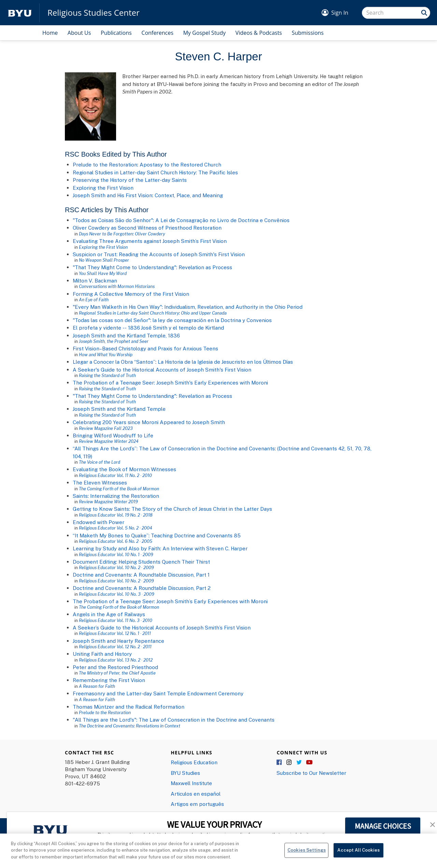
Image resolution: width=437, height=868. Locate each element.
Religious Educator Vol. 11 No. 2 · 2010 (115, 475)
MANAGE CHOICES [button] (383, 826)
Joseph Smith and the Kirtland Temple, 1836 (126, 335)
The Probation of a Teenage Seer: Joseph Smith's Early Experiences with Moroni (170, 382)
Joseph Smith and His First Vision (112, 195)
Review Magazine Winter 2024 (109, 441)
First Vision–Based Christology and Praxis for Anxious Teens (145, 348)
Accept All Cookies (358, 854)
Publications (116, 33)
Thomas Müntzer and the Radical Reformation (129, 707)
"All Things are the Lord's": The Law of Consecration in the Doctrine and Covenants (174, 720)
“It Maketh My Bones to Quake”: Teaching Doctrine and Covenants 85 (157, 535)
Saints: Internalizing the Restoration (116, 496)
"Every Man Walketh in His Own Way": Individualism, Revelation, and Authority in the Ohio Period (188, 307)
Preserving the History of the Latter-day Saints (130, 180)
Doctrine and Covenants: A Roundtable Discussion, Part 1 (141, 575)
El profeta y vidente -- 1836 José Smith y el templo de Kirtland (148, 328)
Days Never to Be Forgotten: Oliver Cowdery (122, 234)
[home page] (20, 13)
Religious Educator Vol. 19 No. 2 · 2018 (116, 515)
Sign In (340, 13)
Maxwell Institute (191, 783)
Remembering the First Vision (109, 680)
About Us (79, 33)
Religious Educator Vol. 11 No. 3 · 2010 (116, 620)
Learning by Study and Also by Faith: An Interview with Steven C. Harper (160, 548)
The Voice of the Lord (100, 462)
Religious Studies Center (94, 13)
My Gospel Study (204, 33)
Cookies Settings (307, 854)
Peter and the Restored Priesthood (115, 667)
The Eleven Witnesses (100, 482)
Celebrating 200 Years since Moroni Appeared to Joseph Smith (149, 422)
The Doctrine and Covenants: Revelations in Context (130, 726)
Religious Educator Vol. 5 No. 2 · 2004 (115, 528)
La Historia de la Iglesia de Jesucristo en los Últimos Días (225, 362)
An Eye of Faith (94, 300)
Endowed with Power (98, 522)
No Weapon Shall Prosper (104, 260)
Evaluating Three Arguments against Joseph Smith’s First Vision (150, 241)
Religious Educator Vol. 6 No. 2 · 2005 (116, 541)
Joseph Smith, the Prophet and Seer (114, 341)
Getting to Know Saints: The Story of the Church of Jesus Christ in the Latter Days (172, 509)
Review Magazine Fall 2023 (106, 428)
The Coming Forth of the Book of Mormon (119, 489)
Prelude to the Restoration (105, 164)
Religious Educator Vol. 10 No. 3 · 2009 (116, 594)
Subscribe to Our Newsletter (311, 773)
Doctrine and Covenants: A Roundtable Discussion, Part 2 (142, 588)
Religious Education (194, 762)
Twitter (299, 763)
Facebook (280, 763)
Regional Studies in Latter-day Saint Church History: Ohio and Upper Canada (153, 313)
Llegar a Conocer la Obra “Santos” (114, 362)
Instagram (290, 763)
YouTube (309, 763)
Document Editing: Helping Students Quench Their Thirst (141, 562)
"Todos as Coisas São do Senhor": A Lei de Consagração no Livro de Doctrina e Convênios (181, 220)
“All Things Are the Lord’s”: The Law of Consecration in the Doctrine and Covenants (174, 448)
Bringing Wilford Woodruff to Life (113, 435)
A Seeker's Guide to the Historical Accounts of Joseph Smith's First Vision (162, 370)
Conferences (157, 33)
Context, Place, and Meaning (189, 195)
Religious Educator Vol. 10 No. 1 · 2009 (116, 554)
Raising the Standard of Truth (107, 375)
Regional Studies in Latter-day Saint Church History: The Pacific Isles (155, 172)
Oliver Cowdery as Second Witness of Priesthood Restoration (147, 228)
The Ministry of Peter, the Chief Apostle (117, 673)
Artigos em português (197, 804)
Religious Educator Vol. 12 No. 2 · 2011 (115, 647)
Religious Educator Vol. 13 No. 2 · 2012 (116, 660)
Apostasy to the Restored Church (180, 164)
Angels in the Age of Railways (109, 614)
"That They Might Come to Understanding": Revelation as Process (152, 267)
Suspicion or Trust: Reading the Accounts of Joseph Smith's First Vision (159, 254)
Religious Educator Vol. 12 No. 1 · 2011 (115, 633)
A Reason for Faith (97, 686)
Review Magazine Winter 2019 (108, 502)
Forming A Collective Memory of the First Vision (131, 294)
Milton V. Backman (95, 280)
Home (50, 33)
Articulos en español (196, 794)
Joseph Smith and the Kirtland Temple (119, 409)
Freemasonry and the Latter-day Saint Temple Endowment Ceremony (158, 693)
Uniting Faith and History (102, 654)
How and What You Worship (106, 355)
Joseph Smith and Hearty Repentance (118, 641)
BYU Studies (185, 773)
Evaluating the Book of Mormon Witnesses (124, 469)
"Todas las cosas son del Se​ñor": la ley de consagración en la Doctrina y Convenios (172, 320)
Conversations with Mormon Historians (117, 286)
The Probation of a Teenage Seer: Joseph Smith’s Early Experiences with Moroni (170, 601)
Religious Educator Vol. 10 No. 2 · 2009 (116, 567)
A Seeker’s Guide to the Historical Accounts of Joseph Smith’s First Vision (162, 627)
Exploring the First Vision (103, 188)
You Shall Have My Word (103, 273)
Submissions (308, 33)
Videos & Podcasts (259, 33)
